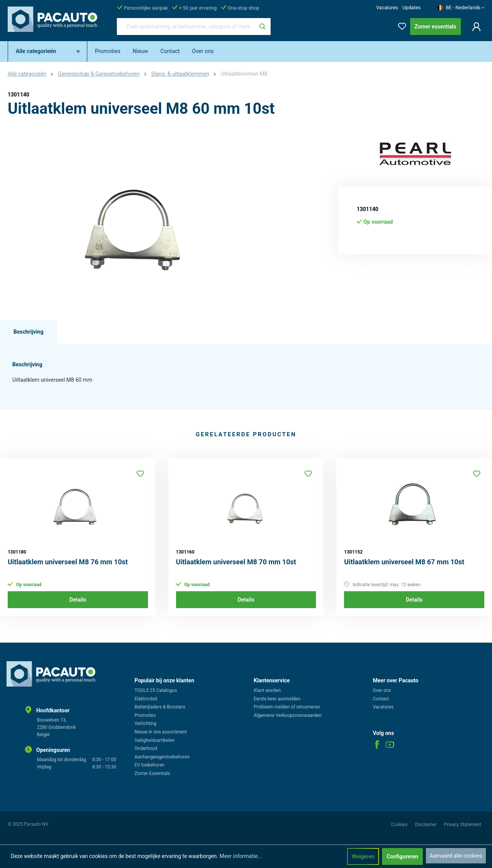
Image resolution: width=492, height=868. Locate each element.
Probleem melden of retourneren (287, 707)
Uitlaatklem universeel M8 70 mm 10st (236, 562)
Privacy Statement (463, 825)
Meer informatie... (241, 856)
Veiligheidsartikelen (155, 740)
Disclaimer (426, 825)
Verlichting (145, 723)
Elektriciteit (146, 699)
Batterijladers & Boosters (160, 707)
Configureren (402, 856)
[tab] (28, 332)
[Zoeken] (262, 27)
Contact (381, 699)
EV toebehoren (150, 765)
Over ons (382, 690)
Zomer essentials (435, 27)
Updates (411, 7)
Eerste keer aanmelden (277, 699)
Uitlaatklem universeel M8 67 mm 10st (404, 562)
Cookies (400, 825)
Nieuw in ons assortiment (161, 732)
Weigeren (363, 856)
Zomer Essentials (152, 773)
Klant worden (267, 690)
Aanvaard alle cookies (456, 856)
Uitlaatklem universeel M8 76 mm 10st (68, 562)
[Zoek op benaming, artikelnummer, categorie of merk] (186, 27)
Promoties (145, 715)
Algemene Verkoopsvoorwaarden (288, 715)
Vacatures (387, 7)
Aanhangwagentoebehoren (162, 757)
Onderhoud (146, 748)
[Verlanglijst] (400, 25)
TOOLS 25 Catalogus (156, 690)
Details (78, 600)
